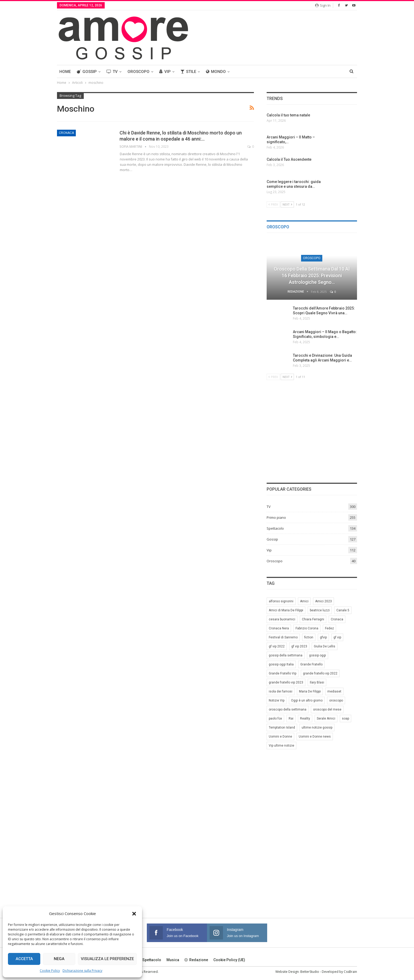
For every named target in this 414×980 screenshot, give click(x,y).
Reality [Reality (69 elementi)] (305, 718)
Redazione (196, 960)
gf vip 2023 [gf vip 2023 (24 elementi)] (299, 646)
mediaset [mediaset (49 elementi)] (334, 691)
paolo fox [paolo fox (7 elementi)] (275, 718)
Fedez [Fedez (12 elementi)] (329, 628)
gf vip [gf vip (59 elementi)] (337, 637)
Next (287, 204)
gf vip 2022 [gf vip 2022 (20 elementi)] (277, 646)
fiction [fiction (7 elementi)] (309, 637)
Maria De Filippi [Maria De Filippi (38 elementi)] (310, 691)
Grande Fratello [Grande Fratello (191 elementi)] (311, 664)
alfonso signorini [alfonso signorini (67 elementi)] (281, 601)
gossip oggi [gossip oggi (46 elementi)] (318, 655)
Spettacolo (275, 528)
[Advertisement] (312, 431)
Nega (59, 959)
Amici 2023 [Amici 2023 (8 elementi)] (323, 601)
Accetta (24, 959)
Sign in (323, 5)
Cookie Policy (50, 971)
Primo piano (276, 517)
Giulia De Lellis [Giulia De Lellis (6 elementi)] (325, 646)
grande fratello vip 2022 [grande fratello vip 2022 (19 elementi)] (320, 673)
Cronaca (66, 133)
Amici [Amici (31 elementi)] (304, 601)
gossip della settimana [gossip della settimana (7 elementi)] (286, 655)
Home (65, 72)
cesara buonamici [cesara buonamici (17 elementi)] (282, 619)
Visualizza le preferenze (107, 959)
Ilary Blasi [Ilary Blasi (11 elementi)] (317, 682)
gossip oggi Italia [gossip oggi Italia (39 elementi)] (281, 664)
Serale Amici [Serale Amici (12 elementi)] (326, 718)
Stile (188, 72)
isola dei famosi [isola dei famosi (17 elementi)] (281, 691)
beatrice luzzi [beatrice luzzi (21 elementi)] (320, 610)
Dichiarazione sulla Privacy (82, 971)
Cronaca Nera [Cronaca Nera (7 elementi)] (279, 628)
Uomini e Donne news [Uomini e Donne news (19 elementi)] (315, 737)
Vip (165, 72)
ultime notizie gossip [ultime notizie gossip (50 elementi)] (317, 728)
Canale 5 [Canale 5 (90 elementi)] (343, 610)
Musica (173, 960)
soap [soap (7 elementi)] (345, 718)
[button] (134, 914)
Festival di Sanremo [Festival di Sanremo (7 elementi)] (283, 637)
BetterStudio (310, 972)
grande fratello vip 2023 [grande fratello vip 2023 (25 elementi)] (286, 682)
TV (112, 72)
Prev (273, 204)
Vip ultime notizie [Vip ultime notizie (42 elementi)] (281, 746)
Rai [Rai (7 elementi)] (291, 718)
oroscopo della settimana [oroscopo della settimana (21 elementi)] (288, 709)
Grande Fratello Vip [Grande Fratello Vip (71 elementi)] (283, 673)
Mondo (216, 72)
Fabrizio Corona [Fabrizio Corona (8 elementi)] (307, 628)
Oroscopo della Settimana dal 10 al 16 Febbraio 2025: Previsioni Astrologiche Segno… (312, 275)
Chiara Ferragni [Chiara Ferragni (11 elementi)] (313, 619)
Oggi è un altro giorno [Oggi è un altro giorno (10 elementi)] (307, 700)
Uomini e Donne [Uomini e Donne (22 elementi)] (280, 737)
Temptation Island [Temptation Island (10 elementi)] (282, 728)
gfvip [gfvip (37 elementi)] (323, 637)
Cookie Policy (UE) (229, 960)
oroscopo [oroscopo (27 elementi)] (336, 700)
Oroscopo (138, 72)
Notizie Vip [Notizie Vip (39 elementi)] (277, 700)
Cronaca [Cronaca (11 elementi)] (337, 619)
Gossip (87, 72)
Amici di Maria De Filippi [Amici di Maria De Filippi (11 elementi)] (286, 610)
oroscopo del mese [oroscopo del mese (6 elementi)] (327, 709)
